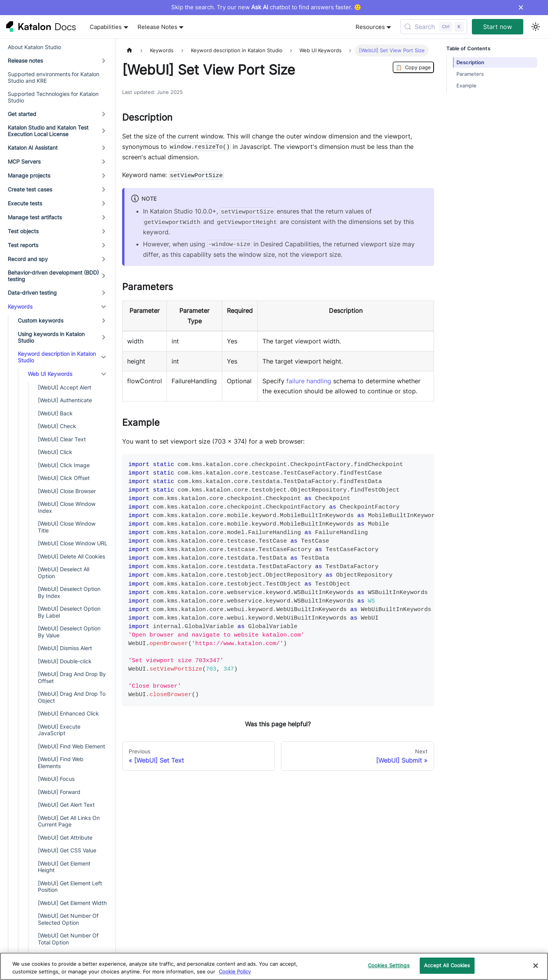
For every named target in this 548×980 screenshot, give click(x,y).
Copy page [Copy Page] (413, 67)
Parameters (470, 74)
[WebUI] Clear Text (62, 439)
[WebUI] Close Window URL (73, 543)
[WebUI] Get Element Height (64, 867)
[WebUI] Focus (56, 779)
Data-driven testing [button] (32, 293)
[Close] (536, 966)
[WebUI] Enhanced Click (68, 713)
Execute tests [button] (25, 203)
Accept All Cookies (447, 965)
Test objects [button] (23, 231)
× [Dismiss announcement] (521, 7)
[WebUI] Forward (59, 792)
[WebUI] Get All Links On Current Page (69, 821)
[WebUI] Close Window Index (67, 507)
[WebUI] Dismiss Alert (65, 648)
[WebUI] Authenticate (65, 400)
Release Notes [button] (157, 27)
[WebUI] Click (55, 452)
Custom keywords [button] (41, 320)
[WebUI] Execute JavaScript (59, 730)
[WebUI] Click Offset (64, 478)
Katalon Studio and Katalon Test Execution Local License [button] (48, 131)
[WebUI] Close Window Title (67, 527)
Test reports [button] (23, 245)
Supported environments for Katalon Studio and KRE (54, 78)
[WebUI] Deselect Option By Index (69, 592)
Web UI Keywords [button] (50, 374)
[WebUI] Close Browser (67, 491)
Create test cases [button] (30, 189)
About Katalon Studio (34, 47)
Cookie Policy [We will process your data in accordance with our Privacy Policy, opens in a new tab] (235, 971)
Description (470, 62)
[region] (274, 966)
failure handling (309, 381)
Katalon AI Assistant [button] (33, 148)
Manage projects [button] (29, 175)
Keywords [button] (20, 306)
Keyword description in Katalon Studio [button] (57, 357)
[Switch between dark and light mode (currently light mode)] (536, 27)
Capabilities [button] (106, 27)
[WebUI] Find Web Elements (61, 762)
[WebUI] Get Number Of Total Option (68, 939)
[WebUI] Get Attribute (65, 837)
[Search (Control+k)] (434, 27)
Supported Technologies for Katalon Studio (53, 97)
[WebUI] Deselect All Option (64, 573)
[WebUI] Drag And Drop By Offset (72, 677)
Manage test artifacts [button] (35, 217)
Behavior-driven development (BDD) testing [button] (53, 276)
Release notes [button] (25, 61)
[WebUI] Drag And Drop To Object (72, 697)
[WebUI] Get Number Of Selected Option (68, 919)
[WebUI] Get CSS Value (67, 850)
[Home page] (129, 50)
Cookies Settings (389, 965)
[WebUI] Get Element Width (72, 903)
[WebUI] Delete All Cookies (71, 556)
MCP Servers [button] (24, 161)
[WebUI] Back (55, 413)
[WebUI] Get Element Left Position (70, 887)
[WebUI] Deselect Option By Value (69, 632)
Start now (498, 27)
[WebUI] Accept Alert (65, 387)
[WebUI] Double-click (65, 661)
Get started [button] (22, 114)
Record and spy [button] (28, 259)
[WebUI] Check (57, 426)
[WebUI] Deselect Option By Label (69, 612)
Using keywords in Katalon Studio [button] (51, 337)
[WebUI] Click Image (64, 465)
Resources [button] (370, 27)
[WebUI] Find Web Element (71, 746)
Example (466, 86)
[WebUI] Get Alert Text (66, 805)
